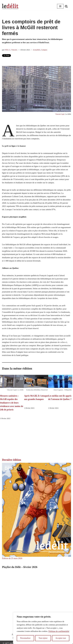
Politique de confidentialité (59, 631)
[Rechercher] (66, 6)
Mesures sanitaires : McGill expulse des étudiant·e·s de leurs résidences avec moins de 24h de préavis (12, 403)
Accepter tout (61, 638)
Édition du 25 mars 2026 (12, 558)
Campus (44, 50)
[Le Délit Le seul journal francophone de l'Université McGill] (10, 6)
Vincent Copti (60, 114)
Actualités (36, 50)
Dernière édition (12, 460)
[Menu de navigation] (60, 6)
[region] (43, 628)
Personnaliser (25, 638)
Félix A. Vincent (11, 50)
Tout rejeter (43, 638)
